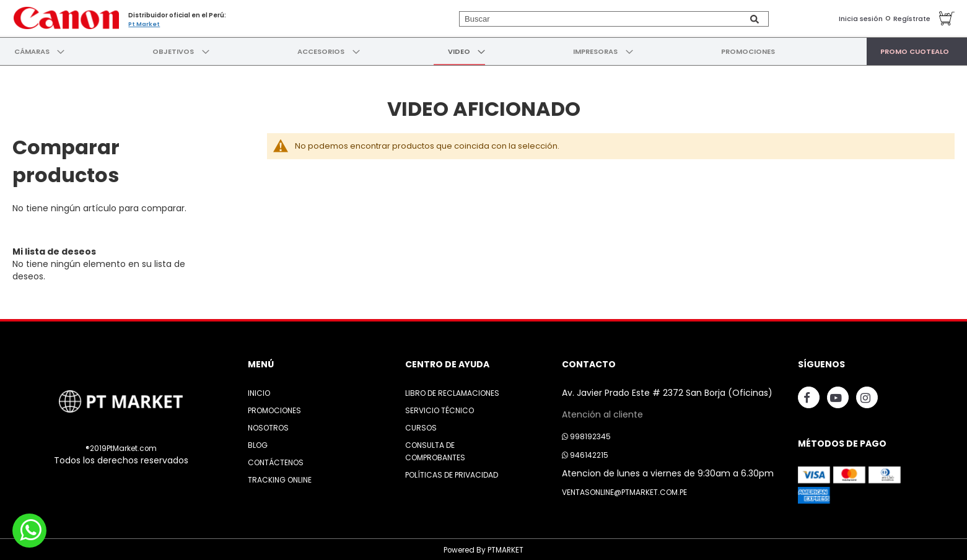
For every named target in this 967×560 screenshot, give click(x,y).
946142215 (585, 453)
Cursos (421, 426)
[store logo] (65, 17)
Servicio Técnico (440, 409)
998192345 (586, 435)
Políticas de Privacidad (452, 473)
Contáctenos (276, 461)
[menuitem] (32, 50)
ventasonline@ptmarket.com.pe (624, 490)
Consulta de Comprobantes (435, 449)
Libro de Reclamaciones (452, 391)
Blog (258, 443)
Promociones (274, 409)
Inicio (259, 391)
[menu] (484, 50)
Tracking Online (280, 478)
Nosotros (268, 426)
